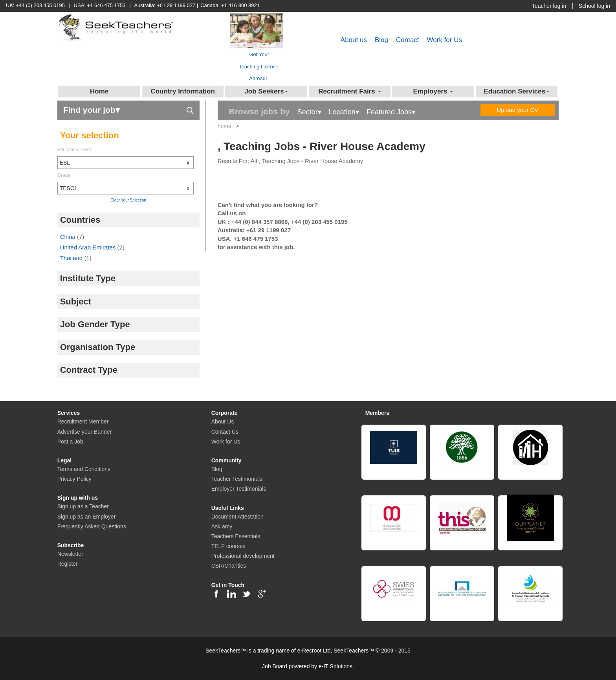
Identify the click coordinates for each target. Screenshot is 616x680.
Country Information (182, 91)
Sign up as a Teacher (83, 506)
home (225, 126)
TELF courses (228, 546)
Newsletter (70, 554)
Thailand (72, 258)
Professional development (243, 556)
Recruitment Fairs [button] (349, 91)
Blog (381, 40)
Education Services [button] (516, 91)
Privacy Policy (74, 479)
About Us (223, 422)
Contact (408, 40)
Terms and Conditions (84, 469)
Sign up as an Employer (87, 517)
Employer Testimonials (239, 489)
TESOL (127, 188)
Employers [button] (433, 91)
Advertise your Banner (85, 432)
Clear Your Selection (128, 200)
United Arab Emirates (89, 247)
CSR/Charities (229, 566)
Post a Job (70, 442)
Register (68, 564)
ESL (127, 163)
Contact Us (225, 432)
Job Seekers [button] (266, 91)
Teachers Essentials (236, 536)
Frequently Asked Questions (92, 526)
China (69, 237)
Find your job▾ (128, 109)
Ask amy (222, 526)
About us (354, 40)
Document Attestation (237, 517)
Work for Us (445, 40)
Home (99, 91)
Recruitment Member (83, 422)
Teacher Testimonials (237, 479)
